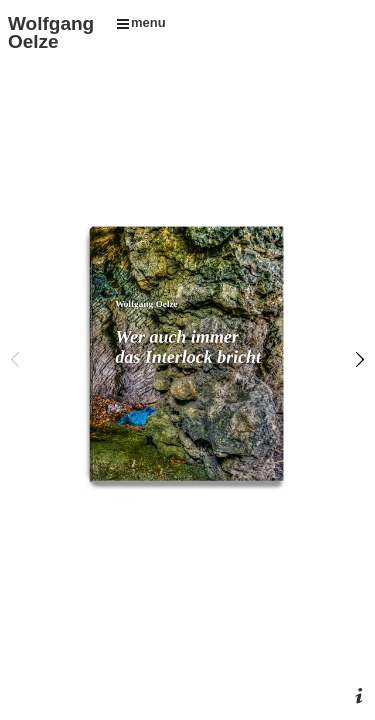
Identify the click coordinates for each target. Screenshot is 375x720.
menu (141, 22)
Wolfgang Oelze (51, 32)
